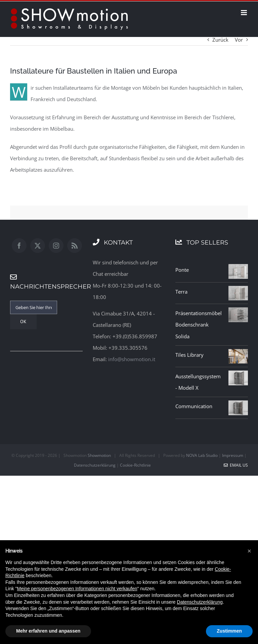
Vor (239, 40)
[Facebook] (19, 246)
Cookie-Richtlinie (135, 465)
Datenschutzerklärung (95, 465)
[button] (249, 551)
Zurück (220, 40)
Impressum (233, 455)
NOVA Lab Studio (202, 455)
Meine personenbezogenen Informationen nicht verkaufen (77, 589)
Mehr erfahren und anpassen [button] (48, 631)
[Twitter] (38, 246)
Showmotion (99, 455)
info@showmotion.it (132, 359)
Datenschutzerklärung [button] (200, 602)
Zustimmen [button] (229, 631)
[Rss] (75, 246)
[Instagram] (56, 246)
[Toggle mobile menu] (244, 13)
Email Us (236, 465)
